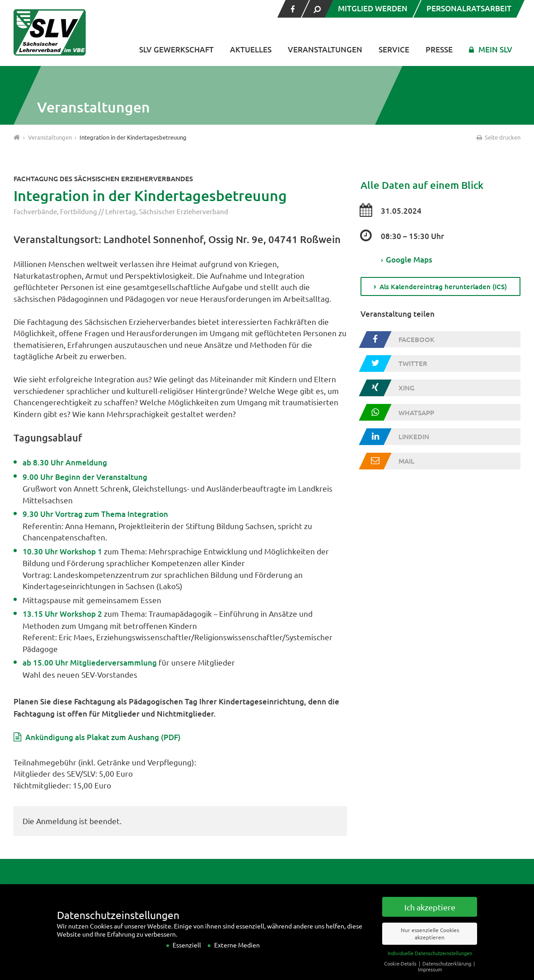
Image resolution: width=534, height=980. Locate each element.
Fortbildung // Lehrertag (98, 211)
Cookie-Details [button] (401, 975)
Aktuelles (251, 49)
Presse (439, 49)
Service (394, 49)
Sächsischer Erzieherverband (184, 211)
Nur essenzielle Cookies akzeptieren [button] (430, 946)
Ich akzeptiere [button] (430, 919)
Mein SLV (495, 49)
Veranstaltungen (325, 49)
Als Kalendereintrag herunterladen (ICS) (443, 287)
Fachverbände (35, 211)
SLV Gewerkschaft (176, 49)
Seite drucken (498, 137)
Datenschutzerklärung (447, 975)
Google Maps (407, 260)
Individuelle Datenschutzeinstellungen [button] (430, 965)
